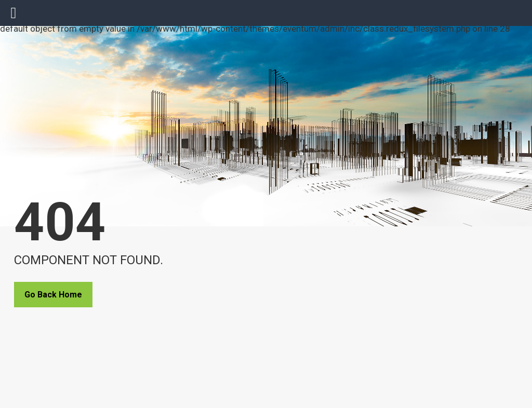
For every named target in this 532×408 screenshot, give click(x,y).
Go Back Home (53, 295)
